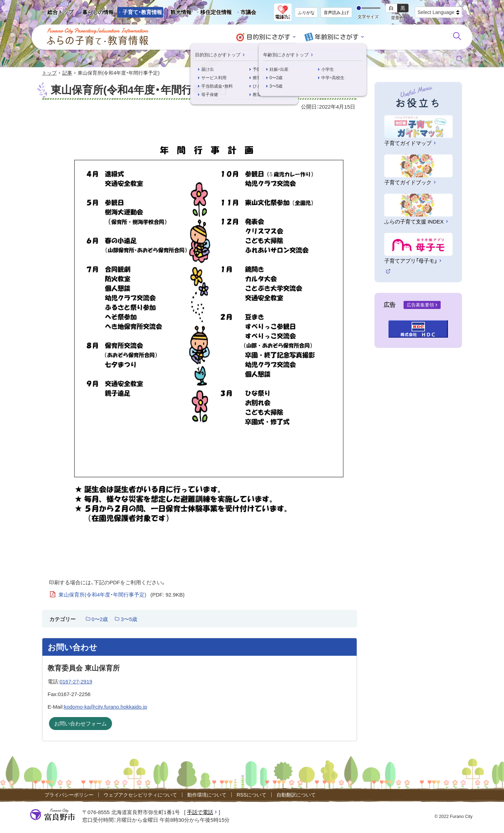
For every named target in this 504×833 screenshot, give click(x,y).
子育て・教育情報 (142, 12)
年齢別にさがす (335, 37)
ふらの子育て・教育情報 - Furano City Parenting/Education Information (98, 37)
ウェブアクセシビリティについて (140, 795)
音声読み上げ (336, 13)
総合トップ (60, 12)
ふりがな (306, 13)
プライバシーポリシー (69, 795)
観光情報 (178, 13)
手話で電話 (200, 812)
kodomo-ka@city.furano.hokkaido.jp (106, 707)
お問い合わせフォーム (80, 724)
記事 (67, 73)
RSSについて (251, 795)
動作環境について (207, 795)
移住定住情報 (213, 13)
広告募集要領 (420, 305)
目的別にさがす (270, 37)
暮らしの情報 (98, 12)
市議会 (248, 12)
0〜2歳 (100, 619)
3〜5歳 (129, 619)
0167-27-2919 (76, 681)
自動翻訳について (296, 795)
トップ (49, 73)
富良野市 (52, 815)
